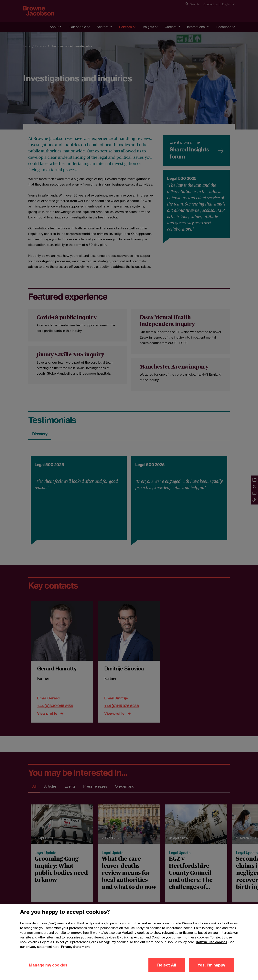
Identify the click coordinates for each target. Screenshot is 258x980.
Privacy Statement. (76, 966)
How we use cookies (211, 961)
